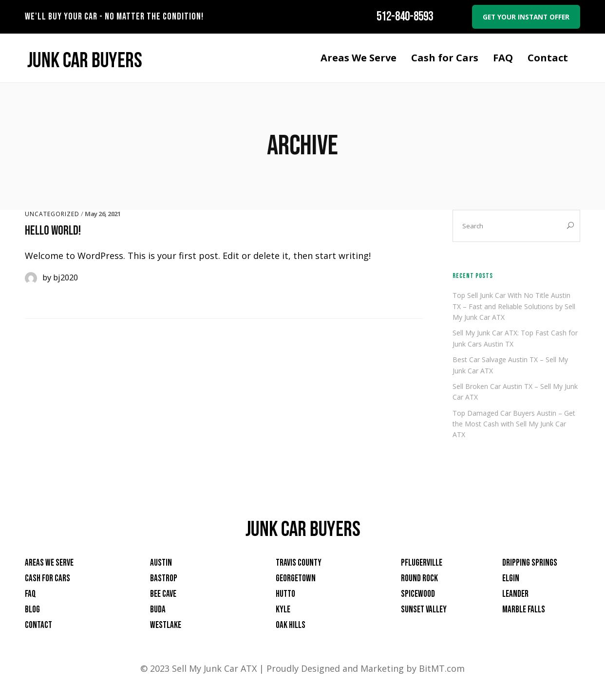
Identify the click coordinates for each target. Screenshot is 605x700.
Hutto (285, 595)
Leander (515, 595)
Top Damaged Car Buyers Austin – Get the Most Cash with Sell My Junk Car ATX (514, 424)
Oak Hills (291, 626)
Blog (32, 610)
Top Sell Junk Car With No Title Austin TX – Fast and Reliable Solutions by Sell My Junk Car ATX (514, 307)
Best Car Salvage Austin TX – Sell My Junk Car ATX (510, 366)
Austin (161, 563)
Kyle (283, 610)
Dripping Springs (530, 563)
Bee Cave (163, 595)
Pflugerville (422, 563)
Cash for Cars (47, 579)
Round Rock (419, 579)
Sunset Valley (424, 610)
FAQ (30, 595)
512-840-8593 (400, 17)
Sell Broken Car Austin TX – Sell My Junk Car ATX (515, 392)
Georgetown (296, 579)
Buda (158, 610)
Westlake (166, 626)
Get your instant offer (524, 17)
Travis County (299, 563)
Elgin (511, 579)
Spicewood (418, 595)
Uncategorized (52, 215)
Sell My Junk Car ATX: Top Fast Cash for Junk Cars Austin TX (515, 339)
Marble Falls (524, 610)
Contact (38, 626)
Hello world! (53, 231)
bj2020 (66, 278)
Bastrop (164, 579)
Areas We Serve (49, 563)
